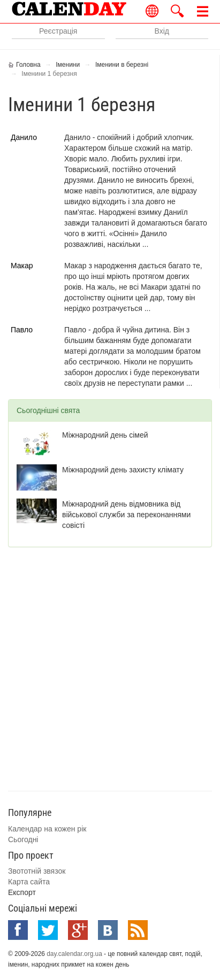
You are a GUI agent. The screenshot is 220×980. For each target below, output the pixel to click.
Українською (152, 11)
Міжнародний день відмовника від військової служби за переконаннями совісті (126, 515)
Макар (22, 266)
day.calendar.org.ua (74, 954)
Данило (24, 137)
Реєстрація (58, 31)
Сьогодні (23, 839)
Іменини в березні (122, 65)
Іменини (68, 65)
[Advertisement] (110, 668)
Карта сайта (29, 882)
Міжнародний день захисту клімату (123, 470)
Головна (28, 65)
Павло (22, 330)
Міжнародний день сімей (105, 435)
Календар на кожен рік (47, 829)
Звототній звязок (37, 871)
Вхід (162, 31)
